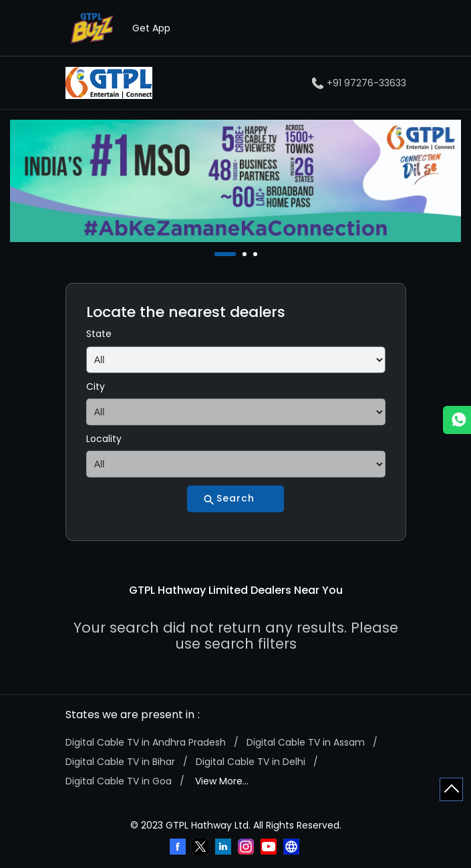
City (96, 387)
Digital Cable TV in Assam (306, 742)
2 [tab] (246, 254)
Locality (104, 439)
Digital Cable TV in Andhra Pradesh (146, 742)
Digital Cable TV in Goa (119, 781)
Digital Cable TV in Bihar (120, 762)
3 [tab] (257, 254)
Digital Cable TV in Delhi (251, 762)
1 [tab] (218, 254)
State (99, 334)
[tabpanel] (235, 181)
